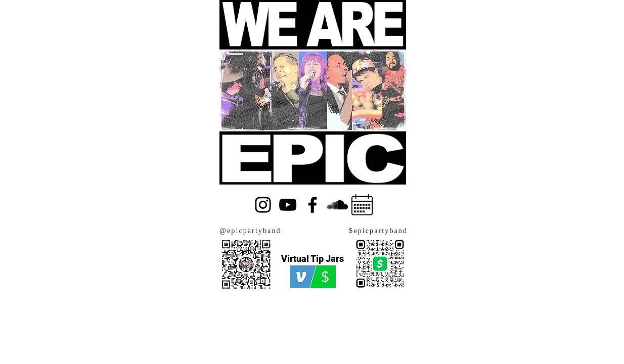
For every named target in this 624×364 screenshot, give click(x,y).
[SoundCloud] (337, 205)
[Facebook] (313, 205)
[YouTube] (288, 205)
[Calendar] (362, 205)
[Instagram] (263, 205)
